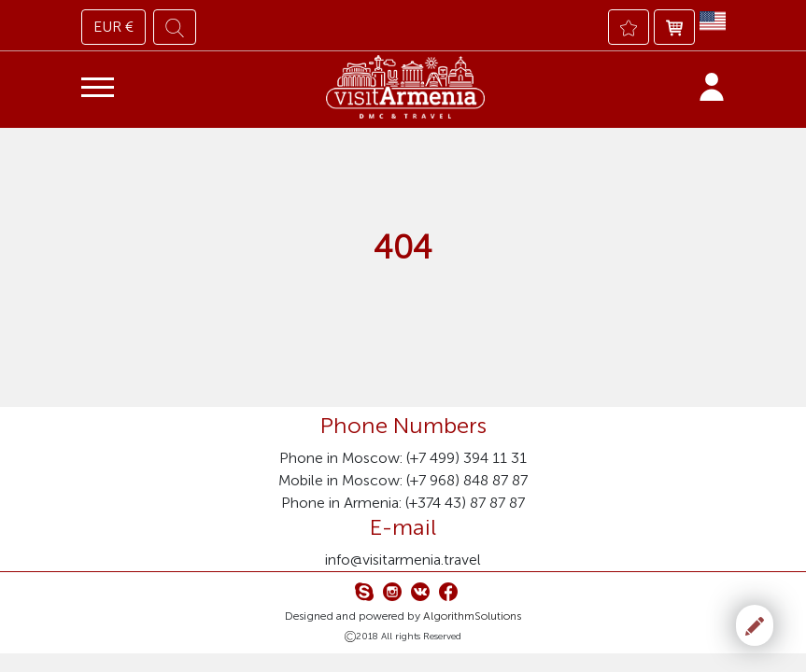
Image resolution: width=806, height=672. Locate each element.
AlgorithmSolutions (472, 616)
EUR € (113, 27)
